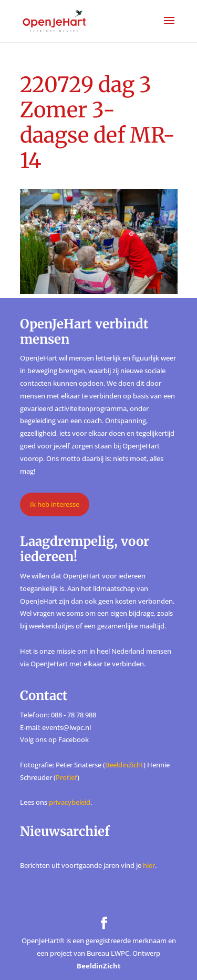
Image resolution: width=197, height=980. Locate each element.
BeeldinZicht (124, 765)
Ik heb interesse (55, 504)
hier (149, 865)
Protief (66, 777)
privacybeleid (70, 802)
